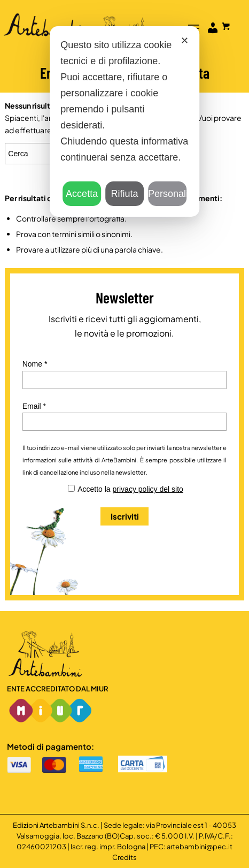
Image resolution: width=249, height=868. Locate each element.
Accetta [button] (82, 194)
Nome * (35, 364)
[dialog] (124, 121)
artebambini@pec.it (200, 847)
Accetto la (130, 489)
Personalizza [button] (167, 194)
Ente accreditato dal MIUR (58, 689)
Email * (34, 406)
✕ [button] (185, 41)
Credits (124, 857)
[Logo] (100, 21)
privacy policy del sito (148, 489)
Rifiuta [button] (124, 194)
